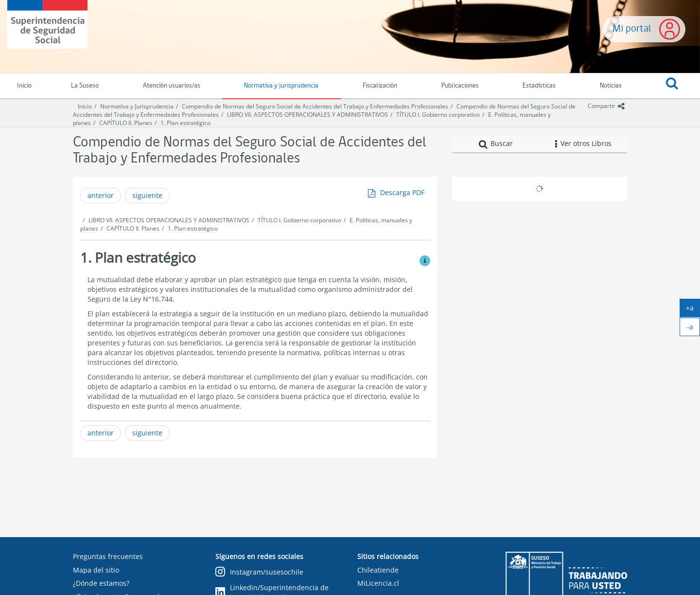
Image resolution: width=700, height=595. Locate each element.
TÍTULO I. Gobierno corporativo (438, 115)
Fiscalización (380, 86)
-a (694, 329)
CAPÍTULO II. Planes (126, 123)
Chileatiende (378, 570)
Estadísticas (539, 86)
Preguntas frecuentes (108, 556)
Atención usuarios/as (172, 86)
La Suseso (85, 86)
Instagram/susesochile (259, 572)
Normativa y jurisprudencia (281, 86)
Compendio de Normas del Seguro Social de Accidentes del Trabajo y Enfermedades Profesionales (315, 106)
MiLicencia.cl (378, 583)
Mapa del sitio (96, 570)
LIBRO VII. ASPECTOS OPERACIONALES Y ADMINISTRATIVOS (307, 115)
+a (693, 310)
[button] (672, 86)
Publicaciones (460, 86)
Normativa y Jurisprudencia (137, 106)
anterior (101, 195)
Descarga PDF (402, 192)
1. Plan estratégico (185, 123)
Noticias (611, 86)
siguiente (147, 195)
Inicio (85, 106)
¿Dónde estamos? (101, 583)
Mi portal (632, 29)
